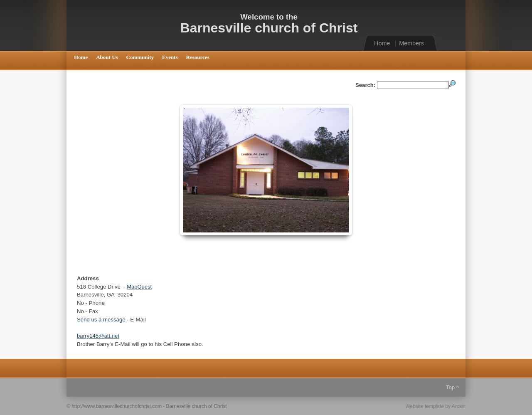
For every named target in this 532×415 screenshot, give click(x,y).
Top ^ (452, 387)
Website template (425, 406)
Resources (198, 57)
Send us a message (101, 320)
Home (382, 43)
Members (411, 43)
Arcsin (459, 406)
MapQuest (139, 287)
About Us (107, 57)
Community (140, 57)
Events (170, 57)
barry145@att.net (98, 336)
